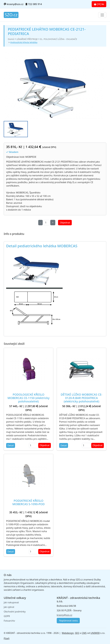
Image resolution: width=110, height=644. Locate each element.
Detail (11, 445)
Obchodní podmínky (15, 612)
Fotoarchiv (9, 621)
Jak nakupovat (11, 602)
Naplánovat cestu (68, 621)
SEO (77, 633)
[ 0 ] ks (99, 4)
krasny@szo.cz (14, 4)
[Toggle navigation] (102, 15)
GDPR (7, 616)
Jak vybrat (9, 607)
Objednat (65, 223)
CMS (84, 633)
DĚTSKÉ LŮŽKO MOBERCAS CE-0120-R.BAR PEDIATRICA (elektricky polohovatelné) (81, 398)
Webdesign (68, 633)
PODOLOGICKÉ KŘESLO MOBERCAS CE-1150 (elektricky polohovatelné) (29, 398)
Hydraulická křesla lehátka (24, 42)
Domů (11, 39)
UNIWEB (95, 633)
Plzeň (7, 638)
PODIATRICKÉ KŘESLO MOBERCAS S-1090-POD (29, 502)
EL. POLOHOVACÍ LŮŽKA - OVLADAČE (59, 39)
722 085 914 (35, 4)
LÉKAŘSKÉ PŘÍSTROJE (27, 39)
